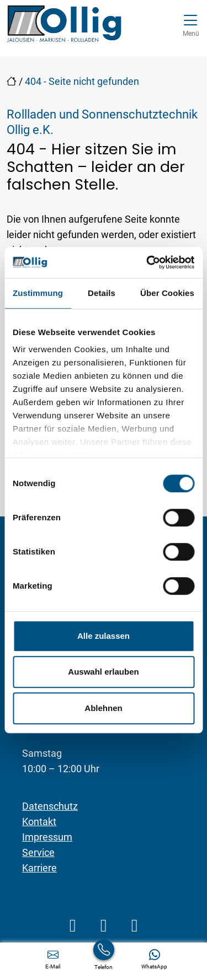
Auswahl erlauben (103, 672)
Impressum (47, 837)
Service (38, 852)
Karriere (39, 868)
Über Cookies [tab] (167, 293)
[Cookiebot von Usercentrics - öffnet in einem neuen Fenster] (147, 262)
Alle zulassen (104, 636)
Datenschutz (50, 806)
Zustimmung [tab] (38, 293)
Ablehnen (103, 708)
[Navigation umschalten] (191, 24)
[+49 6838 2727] (104, 959)
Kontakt (39, 822)
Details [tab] (102, 293)
